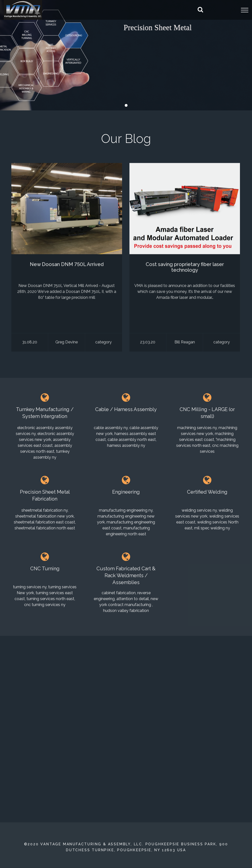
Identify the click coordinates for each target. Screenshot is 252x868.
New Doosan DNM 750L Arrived (67, 265)
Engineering (126, 492)
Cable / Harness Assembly (126, 409)
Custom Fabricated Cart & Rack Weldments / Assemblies (126, 575)
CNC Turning (45, 569)
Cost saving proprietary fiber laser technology (185, 268)
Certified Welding (207, 492)
